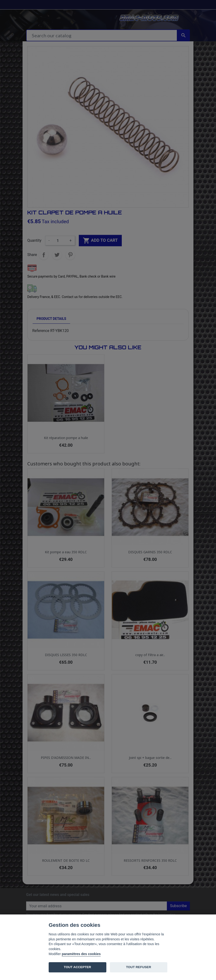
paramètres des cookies (81, 954)
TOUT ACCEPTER (77, 967)
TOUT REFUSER (139, 967)
